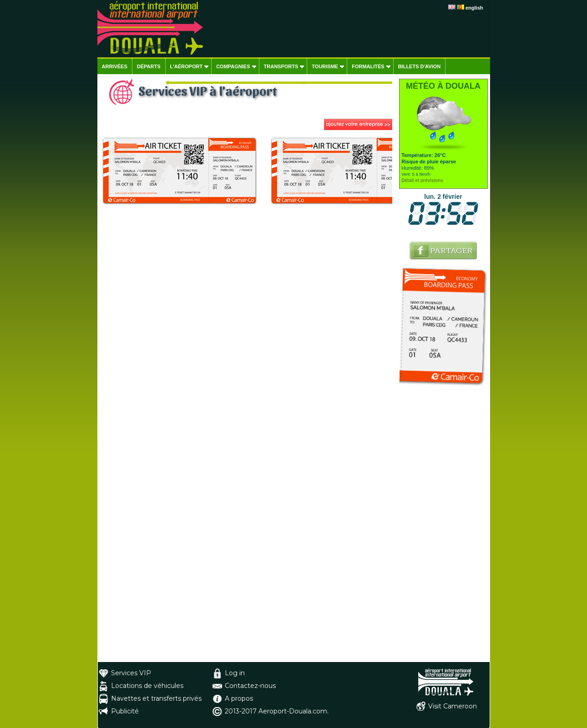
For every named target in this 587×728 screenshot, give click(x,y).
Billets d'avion (419, 66)
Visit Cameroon (453, 706)
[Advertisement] (443, 526)
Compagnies (233, 66)
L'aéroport (187, 66)
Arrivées (115, 66)
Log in (235, 673)
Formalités (368, 66)
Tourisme (325, 66)
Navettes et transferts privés (156, 698)
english (474, 8)
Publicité (125, 711)
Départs (149, 66)
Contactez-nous (250, 686)
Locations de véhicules (147, 686)
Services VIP (131, 673)
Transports (281, 66)
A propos (239, 698)
